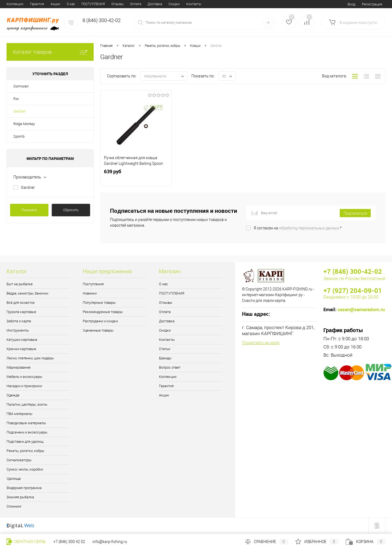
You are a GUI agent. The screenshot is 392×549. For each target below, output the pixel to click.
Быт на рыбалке (20, 284)
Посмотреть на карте (261, 343)
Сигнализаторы (19, 460)
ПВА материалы (19, 414)
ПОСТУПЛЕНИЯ (33, 4)
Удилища (14, 479)
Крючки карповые (21, 349)
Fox (16, 99)
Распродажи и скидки (100, 321)
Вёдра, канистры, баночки (27, 293)
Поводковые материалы (26, 423)
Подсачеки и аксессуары (27, 432)
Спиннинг (14, 506)
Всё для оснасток (21, 303)
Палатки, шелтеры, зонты (27, 404)
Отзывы (57, 4)
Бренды (171, 4)
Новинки (90, 293)
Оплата (75, 4)
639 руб (136, 178)
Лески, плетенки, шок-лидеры (30, 358)
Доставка (95, 4)
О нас (11, 4)
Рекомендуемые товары (103, 312)
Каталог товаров (50, 52)
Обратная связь (26, 542)
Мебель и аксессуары (24, 377)
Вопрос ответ (194, 4)
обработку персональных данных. (310, 228)
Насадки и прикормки (24, 386)
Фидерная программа (24, 488)
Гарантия (166, 386)
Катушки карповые (22, 340)
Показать (29, 210)
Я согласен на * (298, 228)
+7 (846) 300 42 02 (69, 542)
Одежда (13, 395)
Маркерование (19, 367)
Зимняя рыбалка (20, 497)
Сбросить (71, 210)
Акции (164, 395)
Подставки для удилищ (25, 442)
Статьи (153, 4)
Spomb (19, 136)
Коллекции (168, 377)
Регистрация (372, 4)
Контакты (134, 4)
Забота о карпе (19, 321)
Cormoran (21, 86)
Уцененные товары (98, 330)
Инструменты (18, 330)
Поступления (93, 284)
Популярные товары (99, 303)
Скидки (114, 4)
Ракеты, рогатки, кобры (25, 451)
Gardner (19, 111)
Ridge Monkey (24, 124)
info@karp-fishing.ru (110, 542)
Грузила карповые (21, 312)
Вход (351, 4)
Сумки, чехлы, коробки (25, 469)
